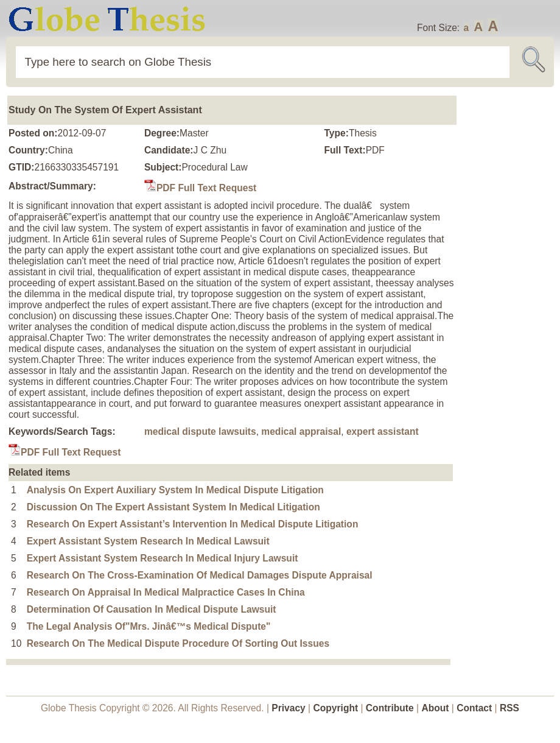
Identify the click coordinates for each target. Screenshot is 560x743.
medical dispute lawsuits (200, 431)
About (435, 708)
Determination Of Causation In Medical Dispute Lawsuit (152, 609)
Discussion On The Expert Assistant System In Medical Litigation (173, 507)
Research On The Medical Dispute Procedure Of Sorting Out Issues (178, 643)
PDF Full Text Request (200, 188)
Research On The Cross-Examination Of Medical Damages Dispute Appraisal (200, 575)
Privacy (289, 708)
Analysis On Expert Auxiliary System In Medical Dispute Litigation (175, 490)
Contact (475, 708)
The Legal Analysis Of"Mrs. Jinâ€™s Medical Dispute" (149, 626)
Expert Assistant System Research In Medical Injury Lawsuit (163, 558)
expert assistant (383, 431)
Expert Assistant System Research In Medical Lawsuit (148, 541)
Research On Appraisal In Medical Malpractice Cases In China (166, 592)
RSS (509, 708)
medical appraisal (301, 431)
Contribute (390, 708)
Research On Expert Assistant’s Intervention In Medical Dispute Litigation (193, 524)
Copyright (336, 708)
